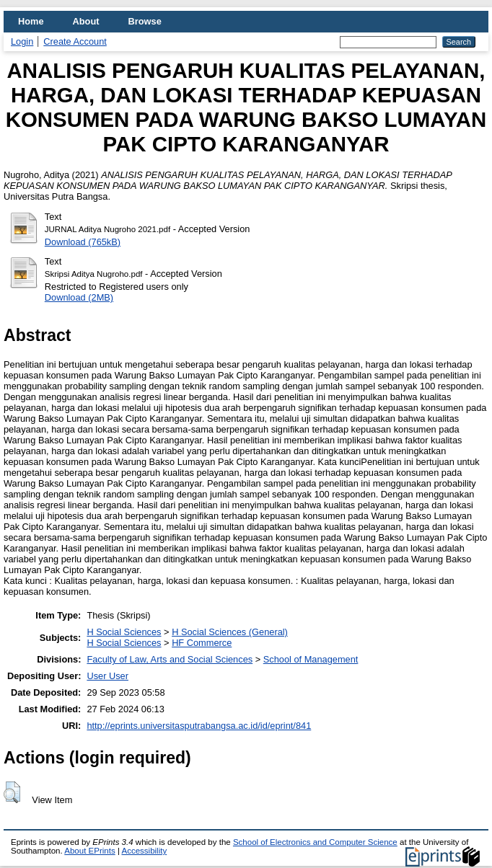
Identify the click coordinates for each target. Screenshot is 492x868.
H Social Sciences (124, 632)
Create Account (75, 41)
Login (22, 41)
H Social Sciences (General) (230, 632)
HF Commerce (202, 643)
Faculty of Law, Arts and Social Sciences (170, 659)
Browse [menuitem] (145, 21)
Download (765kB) (83, 242)
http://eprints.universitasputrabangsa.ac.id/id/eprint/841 (199, 726)
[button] (12, 792)
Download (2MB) (79, 297)
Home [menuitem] (31, 21)
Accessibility (144, 851)
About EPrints (89, 851)
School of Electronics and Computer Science (315, 842)
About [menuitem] (86, 21)
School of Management (311, 659)
